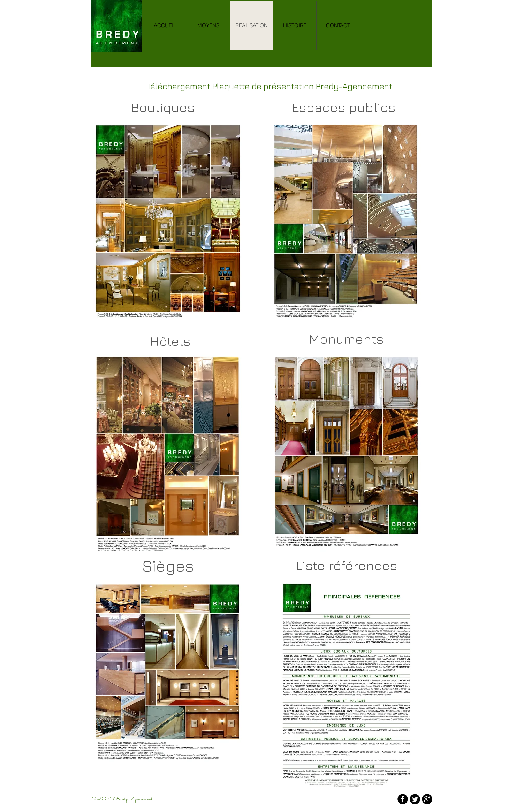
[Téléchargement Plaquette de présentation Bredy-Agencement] (269, 86)
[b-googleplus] (427, 799)
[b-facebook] (403, 799)
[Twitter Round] (415, 799)
